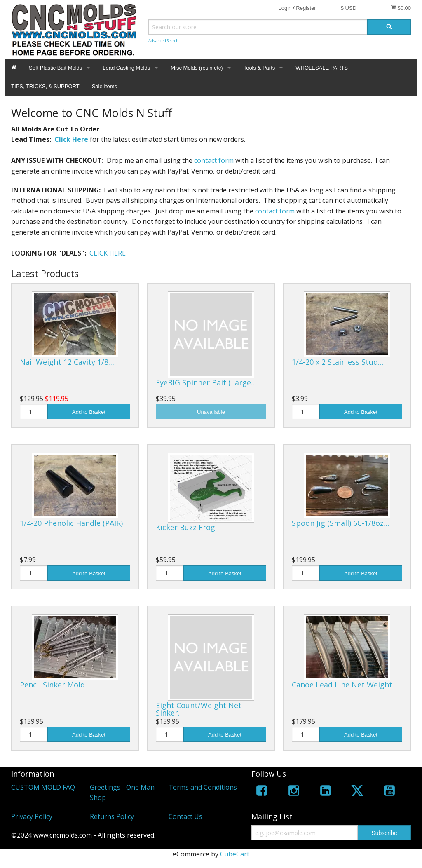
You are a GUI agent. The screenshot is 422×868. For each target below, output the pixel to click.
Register (306, 8)
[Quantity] (34, 412)
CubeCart (235, 854)
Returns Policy (112, 816)
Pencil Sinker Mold (52, 685)
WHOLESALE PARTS (322, 68)
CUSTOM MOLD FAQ (43, 787)
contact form (214, 160)
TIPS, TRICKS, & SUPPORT (45, 86)
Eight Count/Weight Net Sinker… (199, 709)
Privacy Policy (32, 816)
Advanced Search (163, 41)
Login (285, 8)
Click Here (71, 139)
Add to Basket (89, 412)
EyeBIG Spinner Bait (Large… (206, 382)
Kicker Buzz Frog (185, 527)
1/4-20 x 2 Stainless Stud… (338, 362)
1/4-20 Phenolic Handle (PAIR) (71, 523)
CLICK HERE (108, 253)
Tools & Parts (259, 68)
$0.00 (401, 8)
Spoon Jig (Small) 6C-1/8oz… (341, 523)
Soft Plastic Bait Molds (55, 68)
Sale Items (104, 86)
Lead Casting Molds (126, 68)
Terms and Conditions (203, 787)
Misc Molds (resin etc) (197, 68)
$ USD (349, 8)
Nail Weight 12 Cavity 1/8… (67, 362)
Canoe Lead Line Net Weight (342, 685)
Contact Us (185, 816)
